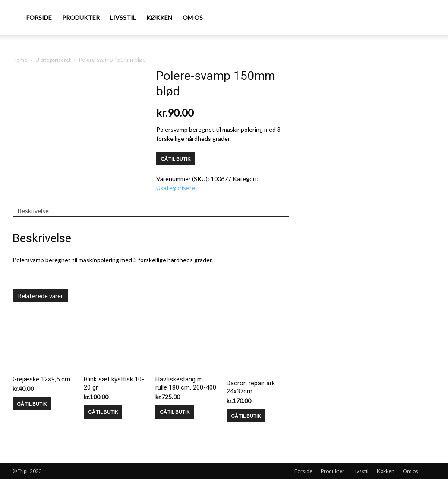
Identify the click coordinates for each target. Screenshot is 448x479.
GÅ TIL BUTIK (175, 159)
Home (20, 60)
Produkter (81, 17)
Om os (193, 17)
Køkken (159, 17)
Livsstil (123, 17)
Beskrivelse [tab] (33, 211)
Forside (39, 17)
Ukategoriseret (53, 60)
